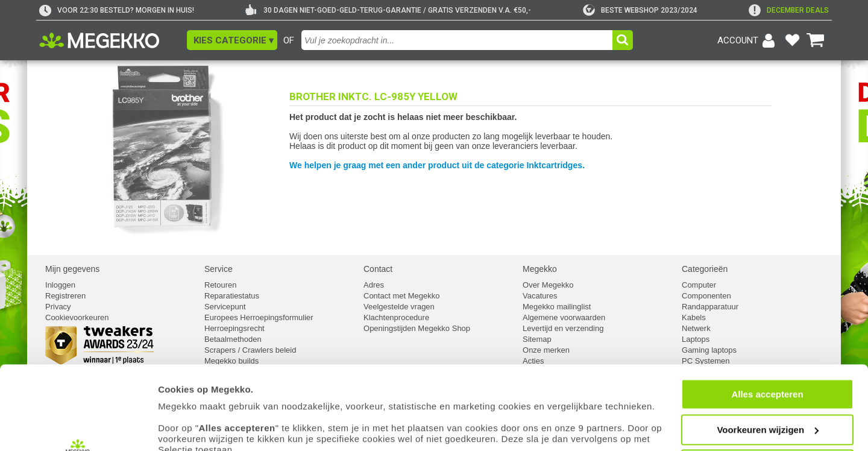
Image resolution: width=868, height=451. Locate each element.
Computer (699, 285)
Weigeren (767, 387)
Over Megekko (548, 285)
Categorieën (705, 269)
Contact (378, 269)
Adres (374, 285)
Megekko (540, 269)
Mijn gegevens (72, 269)
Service (219, 269)
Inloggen (60, 285)
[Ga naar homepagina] (113, 40)
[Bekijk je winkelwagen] (816, 40)
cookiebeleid (539, 395)
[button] (232, 40)
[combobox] (458, 40)
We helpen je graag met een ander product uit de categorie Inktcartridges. (437, 165)
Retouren (220, 285)
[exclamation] (789, 10)
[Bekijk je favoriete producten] (792, 40)
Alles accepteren (767, 317)
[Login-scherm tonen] (748, 40)
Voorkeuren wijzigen (768, 352)
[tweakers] (640, 10)
